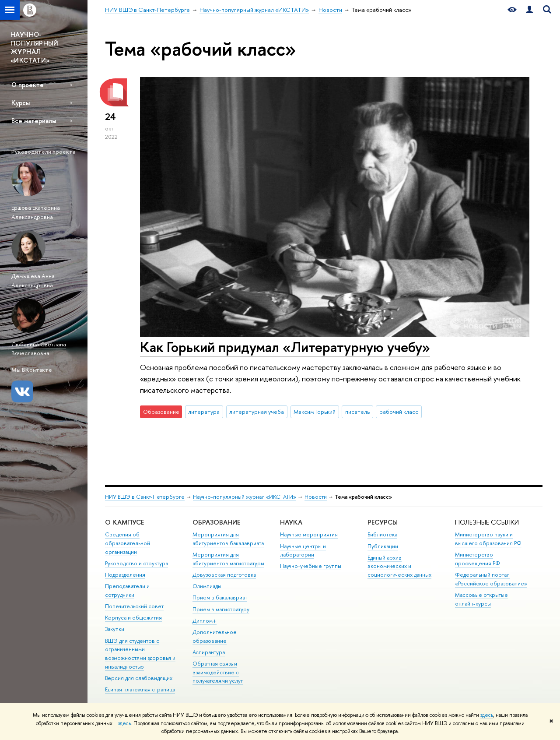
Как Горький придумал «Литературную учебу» (285, 347)
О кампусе (124, 522)
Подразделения (125, 575)
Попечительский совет (134, 606)
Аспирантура (209, 652)
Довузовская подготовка (224, 575)
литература (204, 412)
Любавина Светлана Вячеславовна (39, 349)
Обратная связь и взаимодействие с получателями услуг (218, 672)
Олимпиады (207, 586)
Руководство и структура (136, 563)
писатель (357, 412)
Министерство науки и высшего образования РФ (488, 539)
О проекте (28, 85)
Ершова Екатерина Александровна (36, 212)
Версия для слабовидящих (139, 678)
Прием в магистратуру (221, 609)
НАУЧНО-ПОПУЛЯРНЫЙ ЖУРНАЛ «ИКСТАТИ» (35, 47)
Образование (216, 522)
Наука (291, 522)
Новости (316, 497)
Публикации (383, 546)
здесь (487, 715)
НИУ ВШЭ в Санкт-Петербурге (145, 497)
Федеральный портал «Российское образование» (491, 579)
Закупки (115, 629)
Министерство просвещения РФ (478, 559)
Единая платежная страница (140, 689)
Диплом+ (205, 621)
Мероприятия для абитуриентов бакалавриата (228, 539)
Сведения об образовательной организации (128, 543)
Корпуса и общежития (133, 618)
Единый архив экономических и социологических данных (399, 566)
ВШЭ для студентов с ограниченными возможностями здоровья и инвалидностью (140, 654)
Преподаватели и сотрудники (127, 590)
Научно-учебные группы (311, 566)
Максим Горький (315, 412)
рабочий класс (399, 412)
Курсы (21, 103)
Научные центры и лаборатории (303, 551)
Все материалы (34, 121)
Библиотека (382, 534)
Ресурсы (383, 522)
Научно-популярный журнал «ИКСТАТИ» (245, 497)
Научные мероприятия (309, 534)
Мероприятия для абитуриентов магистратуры (228, 559)
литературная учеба (257, 412)
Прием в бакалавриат (220, 597)
